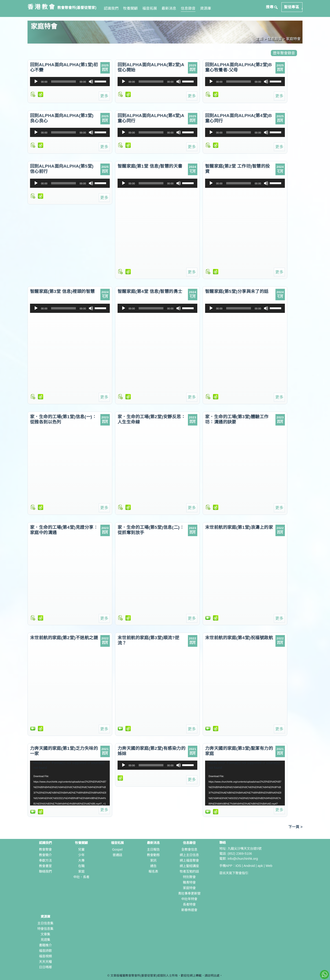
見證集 (45, 940)
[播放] (36, 82)
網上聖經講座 (189, 866)
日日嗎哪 (45, 967)
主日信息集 (45, 923)
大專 (81, 860)
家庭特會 (189, 888)
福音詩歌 (45, 951)
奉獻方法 (45, 860)
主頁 (259, 39)
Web (269, 866)
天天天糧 (45, 962)
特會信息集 (45, 929)
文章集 (45, 934)
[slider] (64, 82)
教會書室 (45, 866)
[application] (70, 82)
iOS (238, 866)
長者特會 (189, 904)
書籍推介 (45, 945)
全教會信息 (189, 849)
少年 (81, 855)
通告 (153, 866)
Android (249, 866)
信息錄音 (188, 8)
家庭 (81, 871)
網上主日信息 (189, 855)
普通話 (117, 855)
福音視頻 (45, 956)
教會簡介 (45, 855)
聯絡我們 (45, 871)
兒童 (81, 849)
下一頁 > (295, 827)
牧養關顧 (130, 8)
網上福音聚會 (189, 860)
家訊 (153, 860)
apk (260, 866)
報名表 (153, 871)
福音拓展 (150, 8)
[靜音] (91, 82)
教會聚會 (45, 849)
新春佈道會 (189, 910)
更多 (104, 96)
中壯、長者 (81, 877)
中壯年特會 (189, 899)
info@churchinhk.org (243, 859)
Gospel (117, 849)
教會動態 (153, 855)
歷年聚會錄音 (284, 53)
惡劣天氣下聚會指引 (234, 873)
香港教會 (42, 7)
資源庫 (206, 8)
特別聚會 (189, 877)
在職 (81, 866)
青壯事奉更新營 (189, 893)
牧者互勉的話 (189, 871)
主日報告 (153, 849)
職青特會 (189, 882)
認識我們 (111, 8)
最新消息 (169, 8)
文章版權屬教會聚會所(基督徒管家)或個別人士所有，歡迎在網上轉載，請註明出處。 (167, 976)
